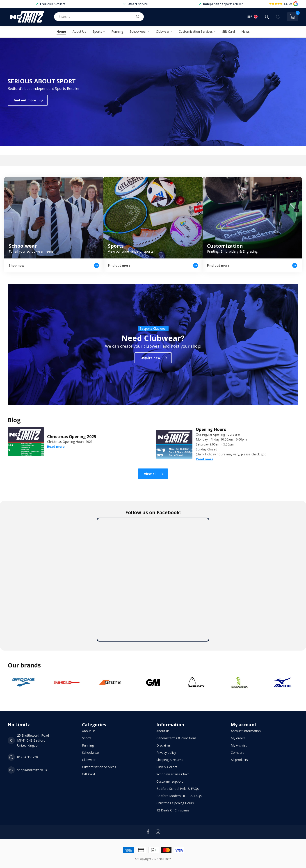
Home (61, 31)
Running (117, 31)
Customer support (170, 781)
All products (239, 760)
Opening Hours (211, 429)
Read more (56, 447)
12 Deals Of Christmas (173, 810)
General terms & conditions (176, 738)
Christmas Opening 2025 (72, 436)
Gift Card (228, 31)
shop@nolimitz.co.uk (32, 770)
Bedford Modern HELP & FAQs (179, 796)
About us (163, 731)
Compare (237, 753)
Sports (97, 31)
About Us (79, 31)
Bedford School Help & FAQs (178, 789)
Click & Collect (167, 767)
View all (154, 474)
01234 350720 (27, 757)
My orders (238, 738)
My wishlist (239, 745)
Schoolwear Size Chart (173, 774)
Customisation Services (196, 31)
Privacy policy (166, 753)
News (245, 31)
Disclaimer (164, 745)
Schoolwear (138, 31)
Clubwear (163, 31)
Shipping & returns (170, 760)
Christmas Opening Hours (175, 803)
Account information (246, 731)
